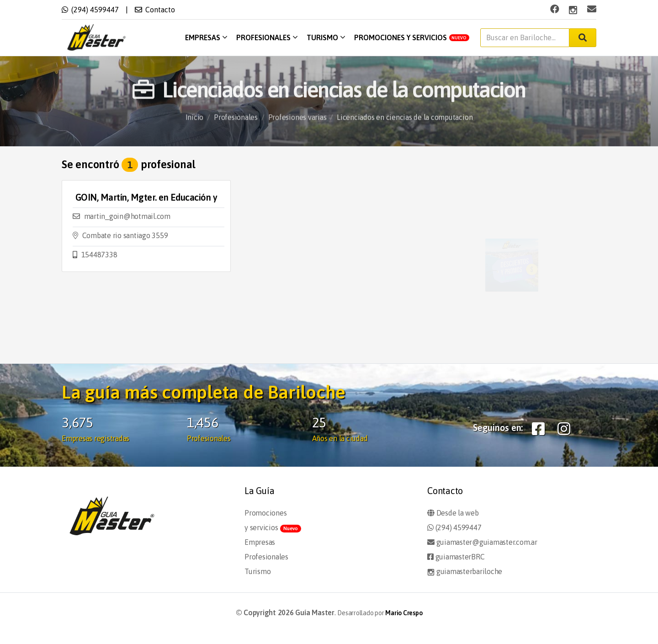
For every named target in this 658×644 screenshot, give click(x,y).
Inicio (195, 125)
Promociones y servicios (412, 37)
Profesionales (267, 37)
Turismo (326, 37)
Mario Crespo (404, 613)
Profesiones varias (297, 125)
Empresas (206, 37)
